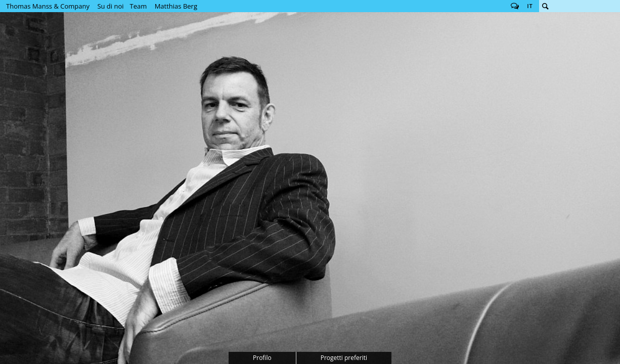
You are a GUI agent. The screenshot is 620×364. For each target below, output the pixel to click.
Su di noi (110, 6)
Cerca (545, 6)
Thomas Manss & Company (48, 6)
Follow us (515, 6)
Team (139, 6)
